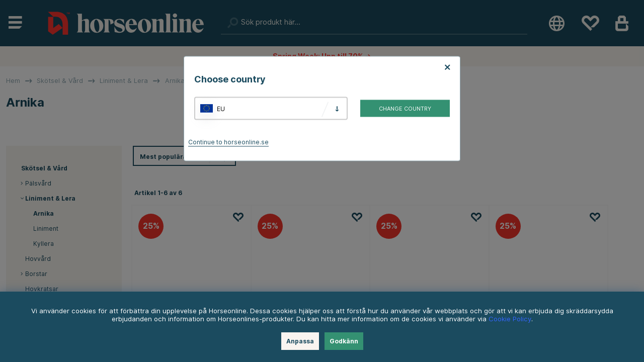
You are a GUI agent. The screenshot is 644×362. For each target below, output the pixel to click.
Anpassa (300, 341)
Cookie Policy (510, 319)
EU (221, 108)
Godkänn (344, 341)
